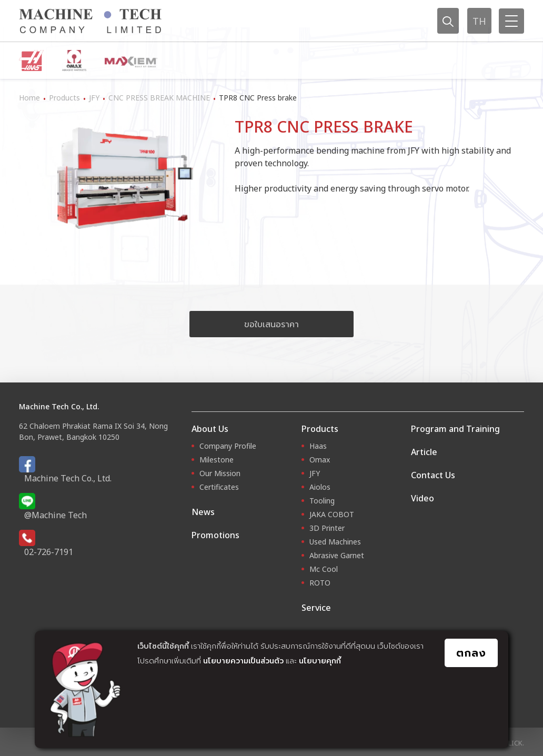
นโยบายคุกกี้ (320, 661)
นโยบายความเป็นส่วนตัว (243, 661)
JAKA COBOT (332, 514)
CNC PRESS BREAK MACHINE (159, 98)
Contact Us (433, 475)
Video (423, 498)
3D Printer (327, 528)
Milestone (217, 460)
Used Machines (335, 542)
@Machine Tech (56, 515)
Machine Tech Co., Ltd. (68, 478)
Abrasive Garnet (337, 555)
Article (424, 452)
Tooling (322, 501)
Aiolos (320, 487)
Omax (320, 460)
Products (64, 98)
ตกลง (471, 653)
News (203, 512)
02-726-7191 (49, 552)
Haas (318, 446)
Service (316, 608)
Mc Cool (324, 569)
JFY (94, 98)
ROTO (320, 583)
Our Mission (220, 473)
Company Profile (228, 446)
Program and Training (455, 429)
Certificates (219, 487)
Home (29, 98)
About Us (210, 429)
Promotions (215, 535)
